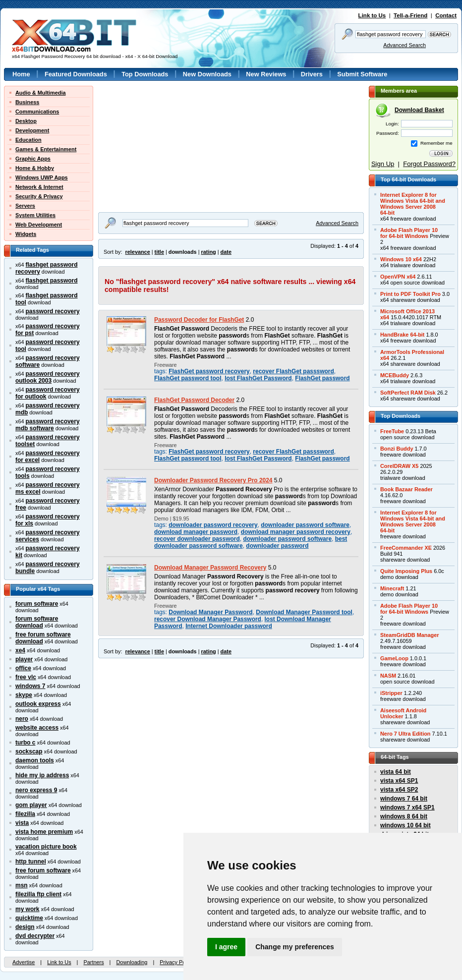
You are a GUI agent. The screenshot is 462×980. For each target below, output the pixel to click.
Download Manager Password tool (304, 612)
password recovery (53, 311)
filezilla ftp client (38, 894)
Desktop (26, 121)
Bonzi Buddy (397, 449)
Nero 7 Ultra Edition (405, 734)
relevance (138, 252)
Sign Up (383, 164)
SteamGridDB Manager (409, 635)
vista (22, 823)
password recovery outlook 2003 (48, 377)
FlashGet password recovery (209, 371)
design (25, 927)
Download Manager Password (210, 612)
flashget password (52, 281)
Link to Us (372, 15)
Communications (37, 112)
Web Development (39, 225)
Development (32, 130)
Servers (25, 206)
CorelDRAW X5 (399, 466)
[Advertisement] (160, 148)
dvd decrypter (35, 936)
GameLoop (394, 658)
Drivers (312, 74)
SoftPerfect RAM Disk (408, 393)
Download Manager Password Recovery (210, 568)
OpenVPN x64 (398, 277)
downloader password (277, 546)
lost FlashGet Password (258, 378)
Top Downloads (145, 74)
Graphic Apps (33, 159)
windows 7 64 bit (404, 799)
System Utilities (35, 215)
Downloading (132, 962)
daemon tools (35, 760)
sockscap (29, 751)
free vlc (26, 677)
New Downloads (207, 74)
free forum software (43, 870)
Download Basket (419, 110)
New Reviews (266, 74)
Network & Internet (39, 187)
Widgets (26, 234)
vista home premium (44, 832)
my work (28, 909)
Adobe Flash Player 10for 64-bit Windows (409, 233)
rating (208, 252)
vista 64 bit (396, 772)
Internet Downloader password (229, 626)
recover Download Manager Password (208, 619)
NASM (388, 676)
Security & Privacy (39, 196)
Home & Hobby (35, 168)
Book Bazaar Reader (406, 489)
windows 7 (30, 686)
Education (29, 140)
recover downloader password (197, 539)
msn (22, 885)
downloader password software (305, 525)
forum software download (37, 622)
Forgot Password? (429, 164)
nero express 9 (36, 790)
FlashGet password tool (188, 378)
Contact (446, 15)
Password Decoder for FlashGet (199, 320)
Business (27, 102)
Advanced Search (404, 45)
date (226, 252)
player (24, 659)
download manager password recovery (296, 532)
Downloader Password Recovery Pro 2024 (213, 480)
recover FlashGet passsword (293, 371)
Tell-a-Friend (410, 15)
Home (21, 74)
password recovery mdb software (48, 425)
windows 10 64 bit (405, 825)
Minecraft (392, 588)
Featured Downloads (76, 74)
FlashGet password (322, 378)
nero (22, 719)
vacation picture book (46, 847)
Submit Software (362, 74)
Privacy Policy (176, 962)
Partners (93, 962)
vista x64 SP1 (399, 781)
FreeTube (392, 431)
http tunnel (31, 862)
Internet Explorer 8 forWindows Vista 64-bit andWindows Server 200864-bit (413, 204)
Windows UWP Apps (42, 177)
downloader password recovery (213, 525)
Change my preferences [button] (295, 947)
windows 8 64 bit (404, 816)
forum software (37, 604)
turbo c (26, 743)
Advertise (24, 962)
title (159, 252)
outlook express (38, 704)
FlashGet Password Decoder (194, 400)
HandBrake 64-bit (402, 335)
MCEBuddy (395, 375)
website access (37, 728)
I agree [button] (226, 947)
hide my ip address (42, 775)
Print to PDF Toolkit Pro (410, 294)
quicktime (29, 918)
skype (24, 695)
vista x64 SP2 (399, 790)
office (23, 668)
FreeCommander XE (406, 548)
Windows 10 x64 (401, 259)
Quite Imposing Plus (406, 571)
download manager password (196, 532)
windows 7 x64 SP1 (407, 807)
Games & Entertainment (46, 149)
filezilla (25, 814)
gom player (31, 805)
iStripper (391, 693)
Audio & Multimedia (41, 93)
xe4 (20, 650)
